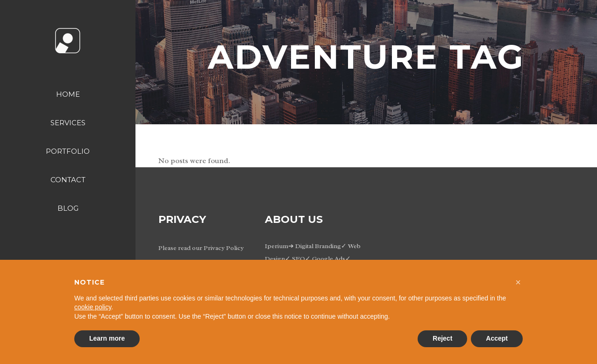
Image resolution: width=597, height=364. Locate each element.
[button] (518, 282)
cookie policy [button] (93, 307)
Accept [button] (497, 338)
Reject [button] (442, 338)
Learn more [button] (107, 338)
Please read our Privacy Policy (201, 248)
